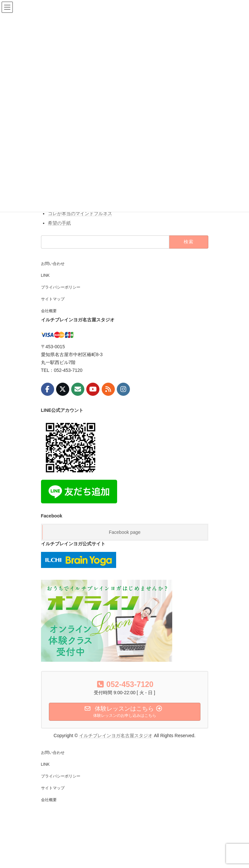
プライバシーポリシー (61, 287)
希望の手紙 (59, 223)
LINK (45, 275)
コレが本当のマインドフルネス (80, 213)
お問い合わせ (53, 264)
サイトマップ (53, 299)
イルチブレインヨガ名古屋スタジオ (116, 736)
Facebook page (125, 532)
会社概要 (49, 311)
